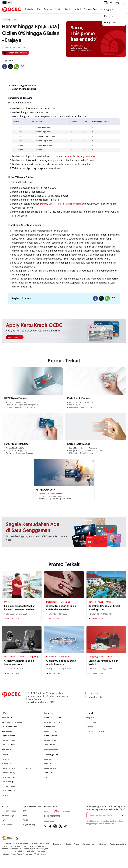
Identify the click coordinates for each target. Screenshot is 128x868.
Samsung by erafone (85, 156)
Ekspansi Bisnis (50, 727)
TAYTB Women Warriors (12, 722)
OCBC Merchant (9, 791)
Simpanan (90, 718)
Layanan (90, 727)
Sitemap (103, 844)
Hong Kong (110, 22)
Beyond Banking (9, 740)
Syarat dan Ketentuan (32, 806)
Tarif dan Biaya (8, 815)
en (9, 2)
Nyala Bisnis (7, 718)
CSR (46, 777)
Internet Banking (9, 773)
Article (26, 820)
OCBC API (6, 795)
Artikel (78, 9)
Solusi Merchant (8, 786)
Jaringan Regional (51, 749)
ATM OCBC (7, 764)
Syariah (59, 9)
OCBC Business (8, 777)
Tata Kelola (49, 773)
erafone (63, 156)
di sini (43, 854)
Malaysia (109, 16)
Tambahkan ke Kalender (15, 53)
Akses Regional (8, 749)
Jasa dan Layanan (9, 811)
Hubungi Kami (50, 821)
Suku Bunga (7, 824)
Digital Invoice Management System (17, 768)
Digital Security (29, 824)
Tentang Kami (90, 9)
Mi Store (52, 204)
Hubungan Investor (52, 768)
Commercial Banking (52, 718)
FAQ (25, 811)
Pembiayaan (91, 722)
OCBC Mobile (7, 759)
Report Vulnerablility (118, 844)
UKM (38, 9)
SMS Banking (7, 782)
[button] (122, 815)
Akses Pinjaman (8, 731)
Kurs (4, 820)
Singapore (110, 9)
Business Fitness (9, 745)
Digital (68, 9)
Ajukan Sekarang (15, 337)
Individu (29, 9)
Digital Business (8, 736)
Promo (5, 806)
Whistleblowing (89, 844)
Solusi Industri (50, 745)
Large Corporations (52, 722)
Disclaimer (57, 844)
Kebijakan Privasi (72, 844)
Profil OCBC (49, 764)
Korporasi (48, 9)
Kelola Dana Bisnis (10, 727)
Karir (25, 815)
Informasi (48, 759)
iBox (70, 156)
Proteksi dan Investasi (95, 731)
